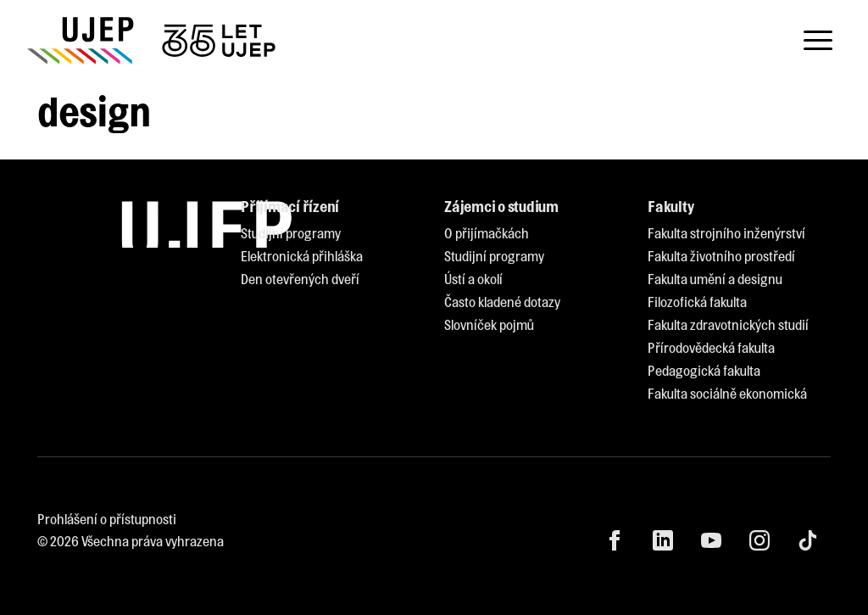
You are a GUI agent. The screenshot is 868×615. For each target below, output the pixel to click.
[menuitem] (291, 234)
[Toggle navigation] (818, 41)
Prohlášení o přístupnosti (107, 519)
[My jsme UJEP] (154, 40)
